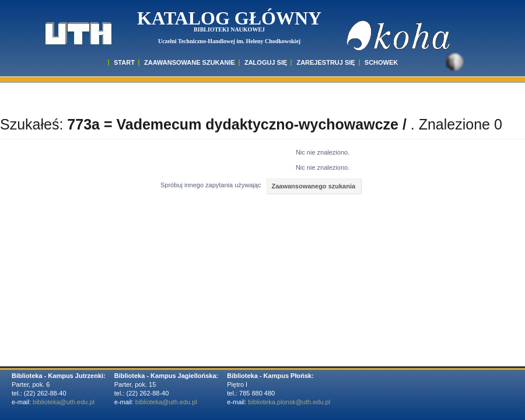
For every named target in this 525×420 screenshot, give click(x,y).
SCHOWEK (381, 62)
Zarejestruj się (325, 62)
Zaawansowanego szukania (313, 186)
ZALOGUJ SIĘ (266, 62)
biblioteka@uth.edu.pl (64, 402)
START (124, 62)
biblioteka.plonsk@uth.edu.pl (289, 402)
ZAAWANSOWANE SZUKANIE (190, 62)
